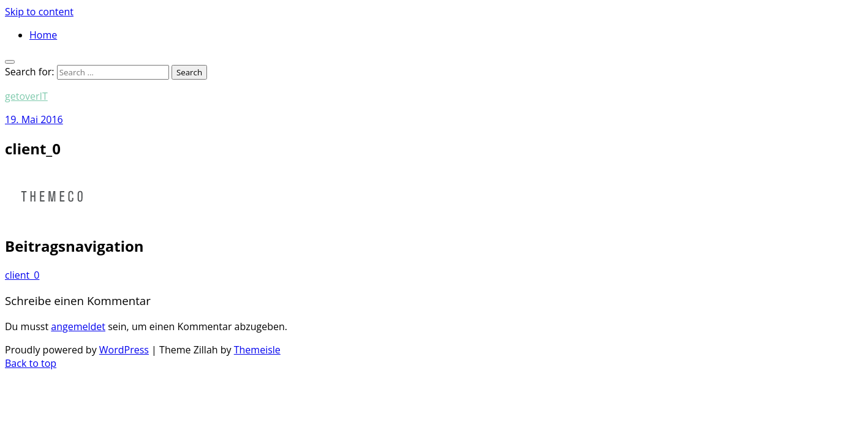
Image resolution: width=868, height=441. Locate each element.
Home (43, 35)
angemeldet (78, 326)
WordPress (124, 350)
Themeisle (257, 350)
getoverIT (26, 96)
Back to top (31, 363)
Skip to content (39, 12)
